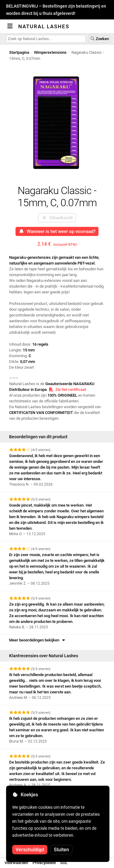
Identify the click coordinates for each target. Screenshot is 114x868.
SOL (64, 863)
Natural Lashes (44, 26)
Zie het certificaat (67, 390)
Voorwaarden (16, 863)
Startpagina (19, 52)
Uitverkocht (57, 218)
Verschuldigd (30, 850)
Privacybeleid (44, 863)
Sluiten (61, 850)
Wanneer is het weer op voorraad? (57, 231)
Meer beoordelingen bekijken (38, 640)
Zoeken (99, 39)
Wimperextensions (50, 52)
